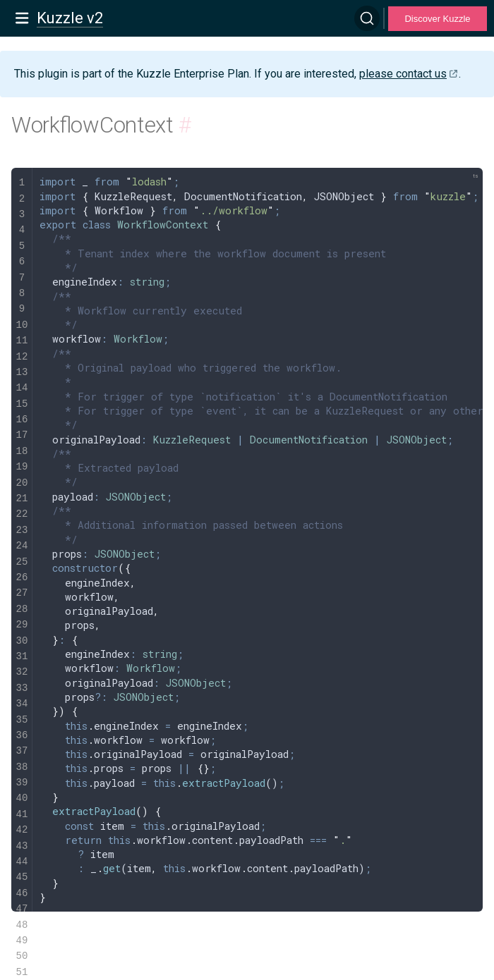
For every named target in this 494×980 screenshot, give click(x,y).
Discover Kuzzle (437, 19)
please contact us (403, 74)
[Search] (367, 18)
